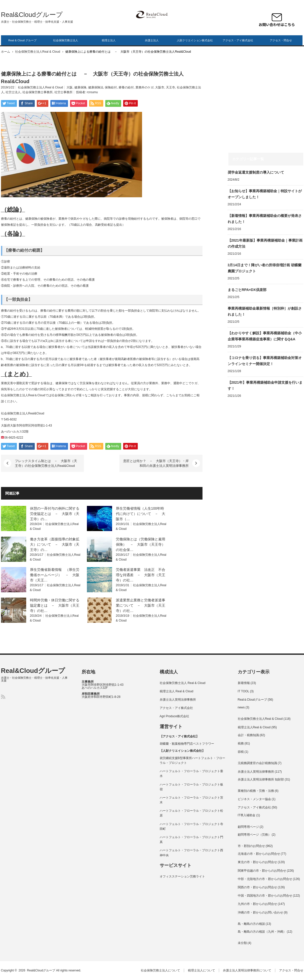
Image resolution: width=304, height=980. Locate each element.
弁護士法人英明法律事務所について (247, 970)
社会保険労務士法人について (160, 970)
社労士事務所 (63, 92)
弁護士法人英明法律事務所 (178, 700)
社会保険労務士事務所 (38, 92)
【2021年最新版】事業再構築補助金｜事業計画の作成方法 (265, 243)
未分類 (242, 943)
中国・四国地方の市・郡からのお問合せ (265, 896)
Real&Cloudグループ (32, 15)
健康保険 (80, 87)
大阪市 (160, 87)
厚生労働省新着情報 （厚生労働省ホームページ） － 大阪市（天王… (55, 575)
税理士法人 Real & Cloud (177, 691)
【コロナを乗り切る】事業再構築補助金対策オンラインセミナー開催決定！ (265, 361)
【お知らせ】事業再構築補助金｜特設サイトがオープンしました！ (265, 194)
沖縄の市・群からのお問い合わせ (260, 912)
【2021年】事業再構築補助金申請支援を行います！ (265, 385)
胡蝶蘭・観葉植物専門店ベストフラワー (187, 744)
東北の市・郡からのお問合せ (257, 862)
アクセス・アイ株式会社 (238, 40)
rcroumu (92, 92)
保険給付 (111, 87)
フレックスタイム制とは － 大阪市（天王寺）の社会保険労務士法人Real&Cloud (46, 463)
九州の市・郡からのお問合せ (257, 904)
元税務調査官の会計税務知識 (257, 763)
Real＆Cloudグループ (252, 700)
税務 (241, 743)
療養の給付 (126, 87)
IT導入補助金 (247, 815)
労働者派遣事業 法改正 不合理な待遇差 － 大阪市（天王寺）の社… (141, 575)
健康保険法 (96, 87)
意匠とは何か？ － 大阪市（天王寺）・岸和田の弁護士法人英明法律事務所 (156, 463)
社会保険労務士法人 (66, 40)
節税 (241, 752)
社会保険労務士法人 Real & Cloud (183, 683)
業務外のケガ (145, 87)
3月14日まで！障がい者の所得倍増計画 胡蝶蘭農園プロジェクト (265, 268)
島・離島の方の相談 (251, 924)
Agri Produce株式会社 (174, 716)
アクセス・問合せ (281, 40)
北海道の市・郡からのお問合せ (259, 854)
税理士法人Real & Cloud (254, 727)
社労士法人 (13, 92)
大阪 (70, 87)
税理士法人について (201, 970)
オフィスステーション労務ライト (182, 876)
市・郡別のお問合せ (251, 846)
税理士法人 (109, 40)
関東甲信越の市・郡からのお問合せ (262, 871)
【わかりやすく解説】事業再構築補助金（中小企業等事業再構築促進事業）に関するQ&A (265, 336)
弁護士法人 (152, 40)
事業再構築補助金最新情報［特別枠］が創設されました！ (265, 311)
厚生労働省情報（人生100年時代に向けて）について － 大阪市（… (141, 514)
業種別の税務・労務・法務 (256, 791)
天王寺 (171, 87)
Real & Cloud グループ (22, 40)
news (241, 707)
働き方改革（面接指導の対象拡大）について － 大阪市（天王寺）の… (55, 544)
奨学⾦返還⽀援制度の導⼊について (256, 172)
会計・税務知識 (248, 735)
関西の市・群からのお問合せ (257, 887)
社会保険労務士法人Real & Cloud (38, 52)
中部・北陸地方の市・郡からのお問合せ (265, 879)
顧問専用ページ (248, 827)
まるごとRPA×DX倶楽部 (247, 290)
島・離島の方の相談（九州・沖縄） (262, 932)
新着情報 (244, 683)
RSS (3, 697)
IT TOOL (244, 691)
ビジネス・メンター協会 (254, 799)
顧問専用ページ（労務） (254, 835)
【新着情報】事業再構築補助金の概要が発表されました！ (265, 219)
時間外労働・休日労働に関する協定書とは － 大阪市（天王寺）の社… (55, 605)
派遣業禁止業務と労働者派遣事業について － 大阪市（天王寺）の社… (141, 605)
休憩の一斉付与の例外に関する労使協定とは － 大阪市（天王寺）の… (55, 514)
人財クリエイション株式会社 (195, 40)
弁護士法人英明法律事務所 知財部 (261, 779)
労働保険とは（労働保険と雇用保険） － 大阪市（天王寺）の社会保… (141, 544)
